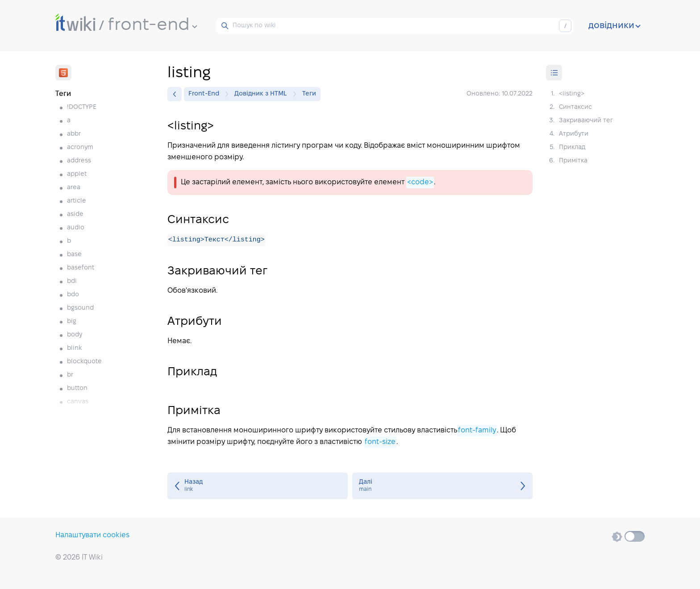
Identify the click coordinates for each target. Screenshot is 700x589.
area (74, 188)
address (79, 161)
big (72, 321)
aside (75, 214)
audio (76, 228)
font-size (380, 442)
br (70, 375)
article (77, 201)
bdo (73, 295)
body (75, 335)
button (77, 388)
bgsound (80, 308)
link (258, 486)
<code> (420, 182)
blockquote (84, 362)
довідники (615, 26)
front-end (153, 25)
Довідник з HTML (263, 94)
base (74, 255)
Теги (309, 94)
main (442, 486)
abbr (74, 134)
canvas (78, 402)
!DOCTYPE (82, 107)
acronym (80, 147)
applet (77, 174)
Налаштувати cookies (92, 535)
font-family (477, 431)
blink (74, 348)
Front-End (206, 94)
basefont (81, 268)
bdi (72, 281)
